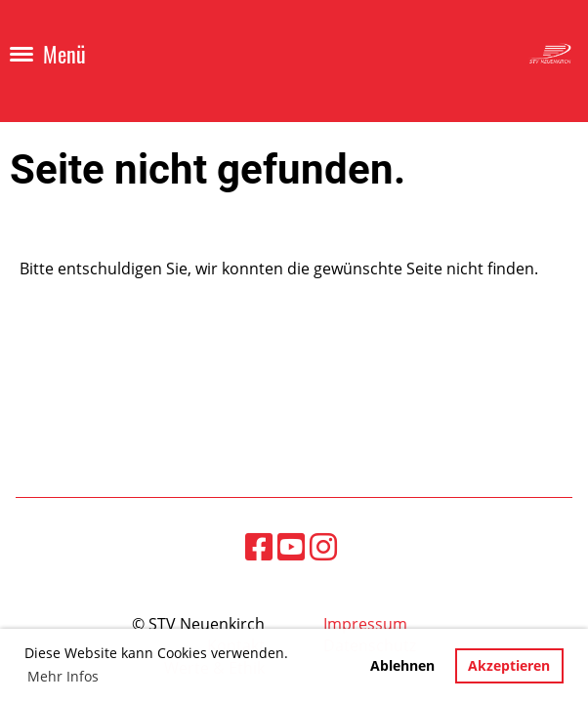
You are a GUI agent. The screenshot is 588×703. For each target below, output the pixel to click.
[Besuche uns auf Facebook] (259, 546)
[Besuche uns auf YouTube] (291, 546)
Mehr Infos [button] (63, 676)
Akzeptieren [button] (509, 665)
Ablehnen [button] (402, 665)
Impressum (365, 624)
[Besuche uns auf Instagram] (323, 546)
